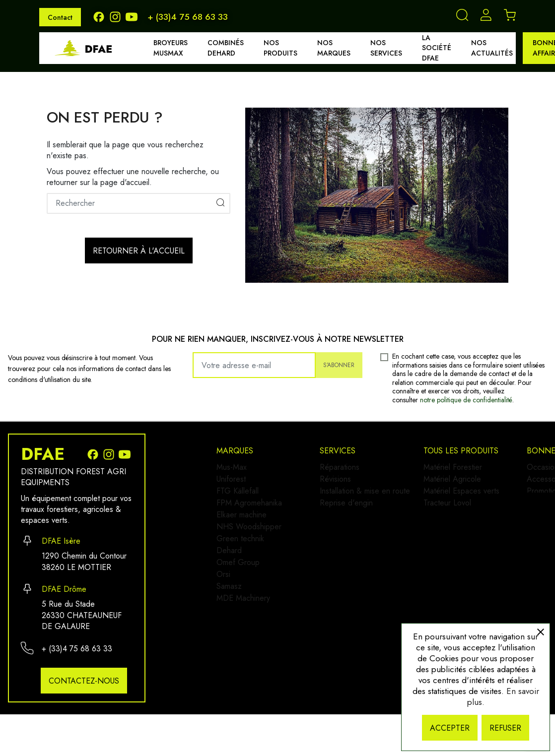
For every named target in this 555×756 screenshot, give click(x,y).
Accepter (450, 728)
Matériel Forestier (355, 557)
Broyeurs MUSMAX (171, 48)
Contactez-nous (84, 681)
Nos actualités (492, 48)
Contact (60, 17)
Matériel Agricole (355, 573)
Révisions (342, 483)
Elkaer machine (242, 531)
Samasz (229, 626)
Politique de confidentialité (481, 594)
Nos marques (334, 48)
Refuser (505, 728)
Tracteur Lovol (350, 604)
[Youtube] (133, 16)
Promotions (455, 499)
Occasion (452, 467)
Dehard (229, 578)
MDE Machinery (243, 642)
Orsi (223, 610)
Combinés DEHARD (226, 48)
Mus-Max (232, 467)
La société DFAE (437, 48)
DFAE (43, 454)
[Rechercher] (139, 203)
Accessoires (457, 483)
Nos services (386, 48)
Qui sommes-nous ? (470, 546)
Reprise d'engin (353, 515)
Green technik (240, 562)
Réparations (346, 467)
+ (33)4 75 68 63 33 (188, 17)
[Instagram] (117, 16)
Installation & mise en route (371, 499)
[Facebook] (101, 16)
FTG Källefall (238, 499)
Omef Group (238, 594)
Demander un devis (469, 562)
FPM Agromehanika (249, 515)
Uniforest (231, 483)
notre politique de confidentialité (466, 400)
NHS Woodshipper (249, 546)
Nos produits (280, 48)
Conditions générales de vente (488, 609)
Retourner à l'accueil (139, 251)
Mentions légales (465, 578)
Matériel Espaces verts (364, 589)
